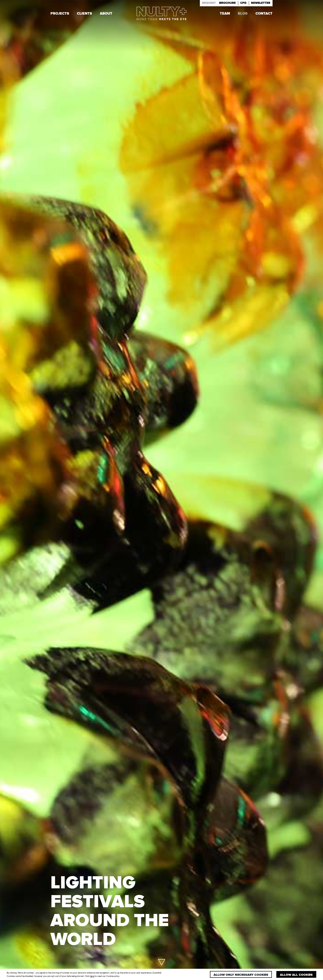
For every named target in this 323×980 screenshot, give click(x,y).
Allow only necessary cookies (241, 975)
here (92, 976)
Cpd (243, 3)
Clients (84, 14)
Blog (243, 14)
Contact (264, 14)
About (106, 14)
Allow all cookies (296, 975)
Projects (60, 14)
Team (225, 14)
